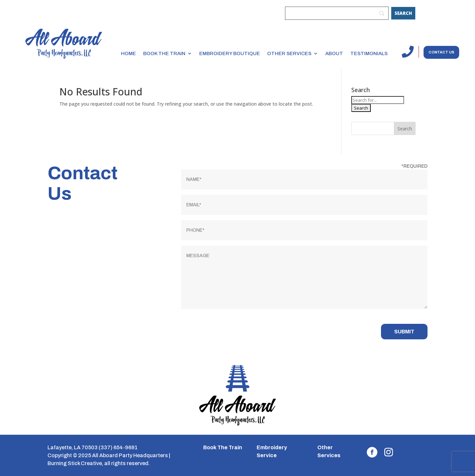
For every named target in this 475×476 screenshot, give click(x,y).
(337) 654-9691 (118, 447)
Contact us (441, 52)
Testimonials (369, 53)
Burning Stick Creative (75, 463)
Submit (404, 332)
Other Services (289, 53)
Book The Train (223, 447)
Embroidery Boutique (230, 53)
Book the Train (164, 53)
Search (405, 129)
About (334, 53)
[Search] (403, 13)
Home (128, 53)
